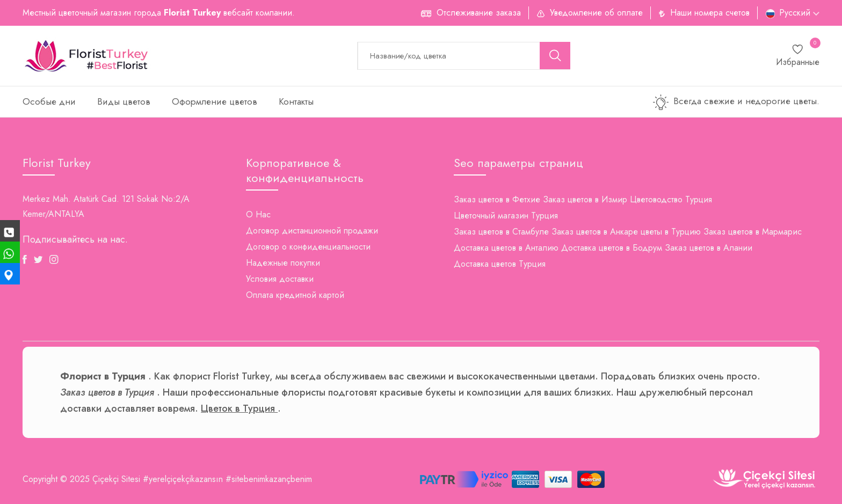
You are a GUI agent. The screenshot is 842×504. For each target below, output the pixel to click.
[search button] (555, 56)
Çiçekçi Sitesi (116, 479)
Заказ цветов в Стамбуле (501, 232)
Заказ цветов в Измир (585, 199)
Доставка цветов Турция (500, 264)
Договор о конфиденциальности (308, 247)
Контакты (296, 101)
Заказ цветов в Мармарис (753, 232)
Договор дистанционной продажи (312, 231)
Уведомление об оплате (596, 13)
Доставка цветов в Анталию (506, 248)
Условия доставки (280, 279)
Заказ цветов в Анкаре (595, 232)
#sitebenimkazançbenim (269, 479)
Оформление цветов (215, 101)
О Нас (258, 214)
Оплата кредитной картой (295, 295)
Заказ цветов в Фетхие (497, 199)
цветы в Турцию (671, 232)
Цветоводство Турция (671, 199)
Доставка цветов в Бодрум (612, 248)
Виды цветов (124, 101)
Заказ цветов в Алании (709, 248)
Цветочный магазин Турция (506, 216)
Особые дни (49, 101)
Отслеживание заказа (479, 13)
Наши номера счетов (710, 13)
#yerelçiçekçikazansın (183, 479)
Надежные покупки (283, 263)
